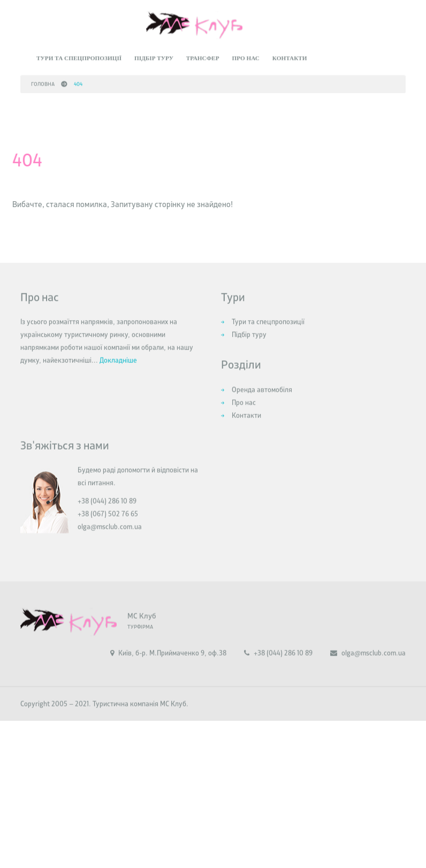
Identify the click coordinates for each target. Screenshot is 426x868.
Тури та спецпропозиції (79, 56)
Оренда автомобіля (262, 401)
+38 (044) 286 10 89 (278, 664)
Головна (43, 82)
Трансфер (203, 56)
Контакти (290, 56)
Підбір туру (154, 56)
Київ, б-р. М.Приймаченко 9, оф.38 (168, 664)
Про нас (246, 56)
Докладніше (118, 372)
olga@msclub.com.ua (110, 538)
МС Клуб (142, 627)
